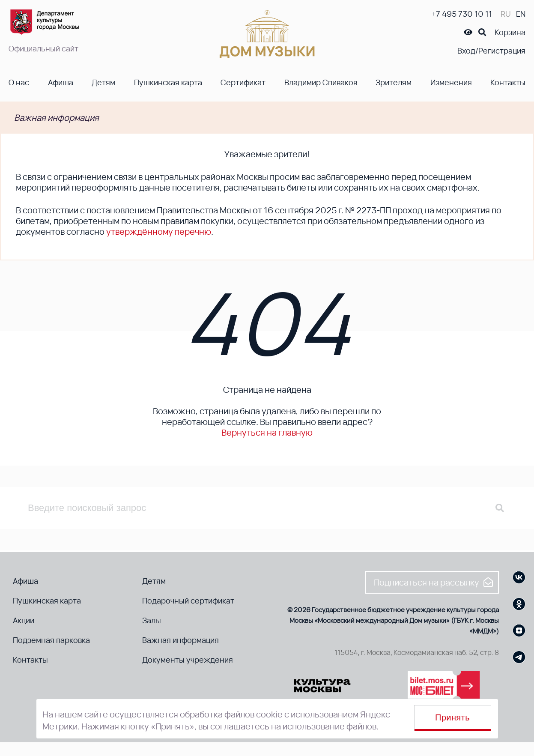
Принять (452, 717)
